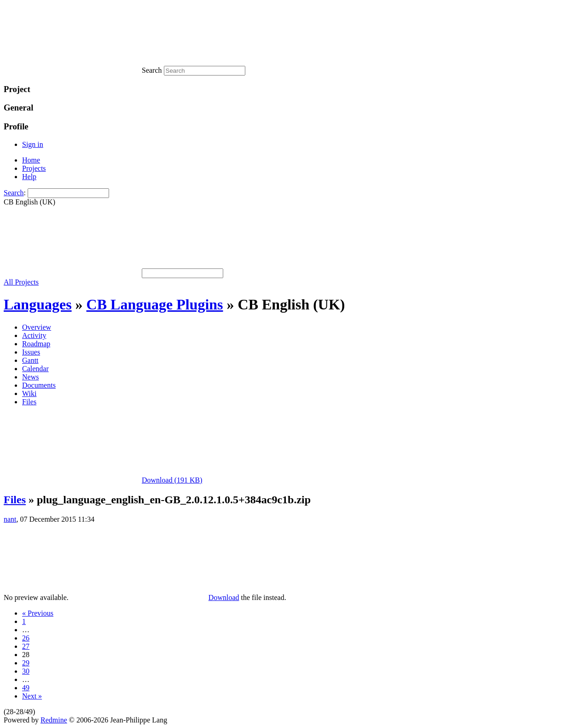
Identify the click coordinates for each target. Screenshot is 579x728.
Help (29, 177)
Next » (32, 696)
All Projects (21, 282)
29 (26, 663)
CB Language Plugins (155, 304)
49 (26, 688)
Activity (34, 335)
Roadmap (36, 344)
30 (26, 671)
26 (26, 638)
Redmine (54, 720)
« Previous (38, 613)
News (30, 377)
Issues (31, 352)
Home (31, 160)
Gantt (30, 360)
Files (29, 402)
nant (10, 519)
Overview (37, 327)
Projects (34, 168)
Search (14, 193)
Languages (38, 304)
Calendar (35, 369)
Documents (39, 385)
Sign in (33, 144)
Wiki (29, 393)
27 (26, 646)
